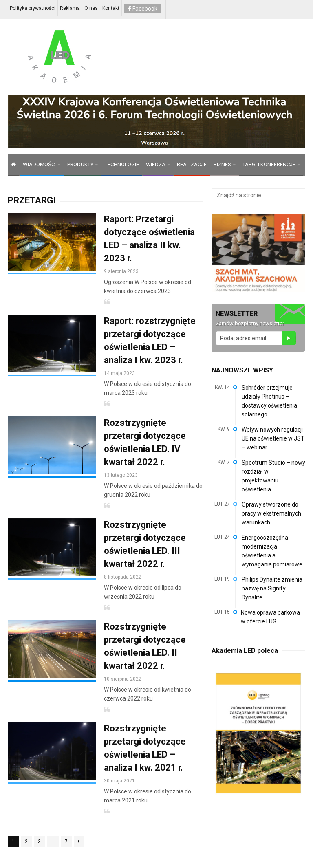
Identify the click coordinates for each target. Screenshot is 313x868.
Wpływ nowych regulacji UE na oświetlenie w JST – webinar (273, 438)
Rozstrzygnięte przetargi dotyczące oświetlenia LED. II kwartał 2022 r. (145, 646)
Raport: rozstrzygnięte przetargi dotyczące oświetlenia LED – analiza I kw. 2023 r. (150, 340)
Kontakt (111, 8)
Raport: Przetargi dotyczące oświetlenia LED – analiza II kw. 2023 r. (149, 239)
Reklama (70, 8)
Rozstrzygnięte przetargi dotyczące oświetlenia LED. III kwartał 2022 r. (145, 544)
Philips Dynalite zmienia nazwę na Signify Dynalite (272, 588)
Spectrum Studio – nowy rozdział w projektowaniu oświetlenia (273, 476)
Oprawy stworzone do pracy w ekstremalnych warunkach (271, 513)
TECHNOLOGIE (122, 164)
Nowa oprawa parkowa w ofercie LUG (270, 617)
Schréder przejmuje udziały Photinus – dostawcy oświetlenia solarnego (269, 401)
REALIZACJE (192, 164)
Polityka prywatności (33, 8)
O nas (91, 8)
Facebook (143, 9)
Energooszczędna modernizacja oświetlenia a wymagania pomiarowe (272, 551)
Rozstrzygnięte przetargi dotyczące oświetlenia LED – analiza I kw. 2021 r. (145, 748)
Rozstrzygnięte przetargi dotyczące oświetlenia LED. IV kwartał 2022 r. (145, 442)
